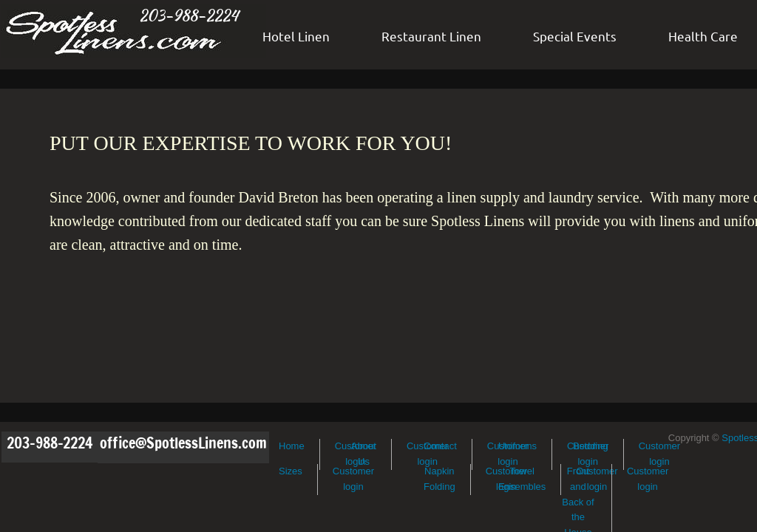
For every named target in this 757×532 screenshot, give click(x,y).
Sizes (291, 471)
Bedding (591, 446)
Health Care (703, 36)
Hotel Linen (296, 36)
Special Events (575, 36)
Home (292, 446)
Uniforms (517, 446)
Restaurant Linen (431, 36)
